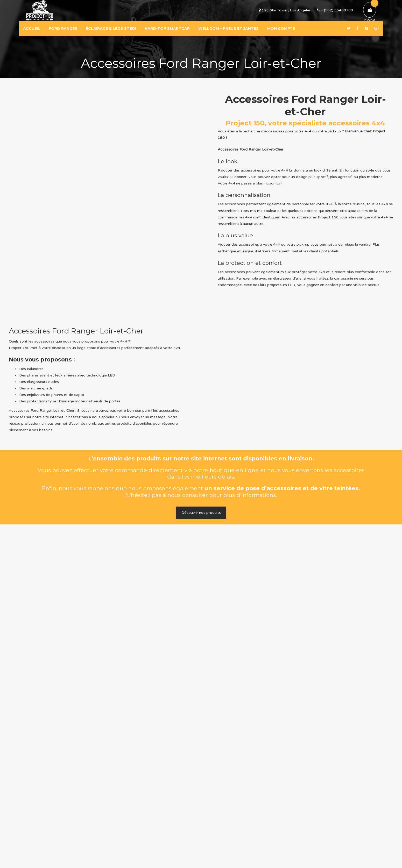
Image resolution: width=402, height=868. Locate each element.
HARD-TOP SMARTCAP (167, 29)
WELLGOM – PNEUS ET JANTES (228, 29)
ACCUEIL (32, 29)
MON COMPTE (281, 29)
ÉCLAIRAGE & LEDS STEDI (111, 29)
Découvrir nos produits (201, 513)
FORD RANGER (63, 29)
